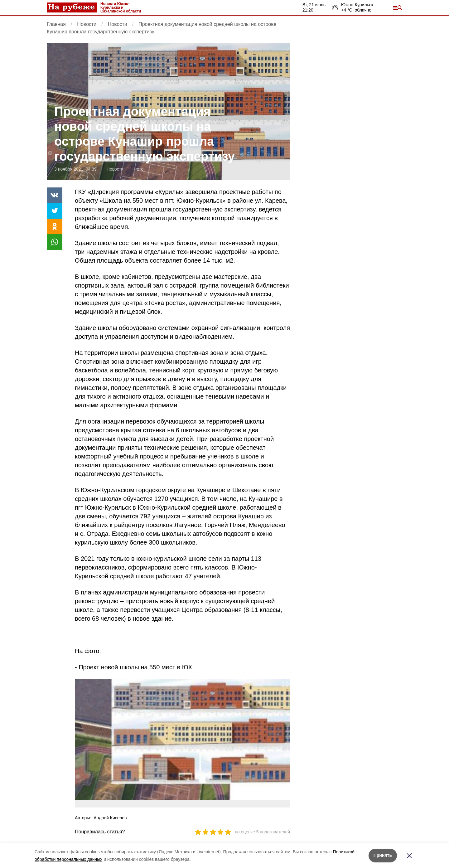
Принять (383, 855)
